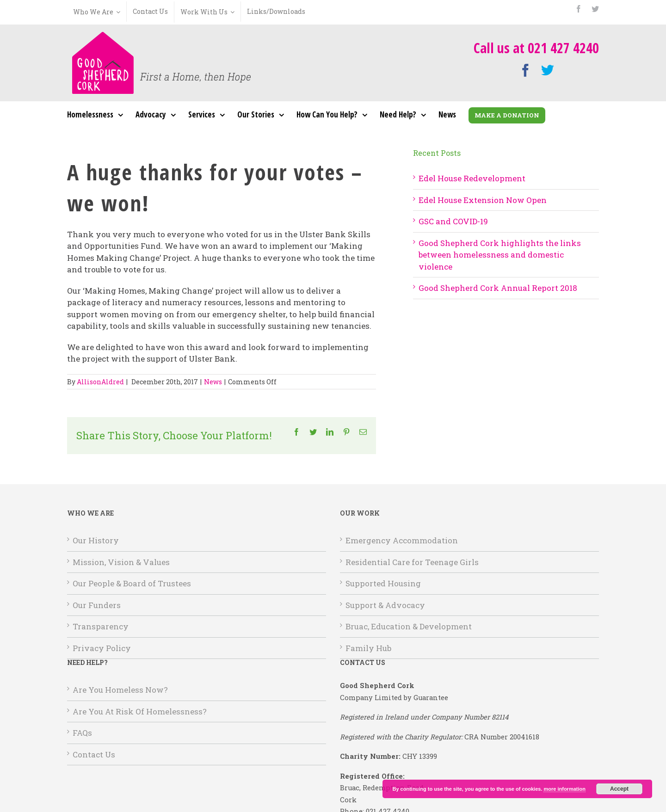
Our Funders (97, 605)
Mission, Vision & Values (121, 562)
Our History (96, 540)
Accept (619, 789)
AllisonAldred (100, 382)
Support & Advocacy (385, 605)
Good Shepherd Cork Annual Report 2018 (498, 288)
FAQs (82, 733)
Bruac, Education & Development (409, 626)
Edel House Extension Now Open (483, 200)
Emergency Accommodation (402, 540)
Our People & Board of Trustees (132, 583)
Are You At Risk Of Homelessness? (140, 711)
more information (564, 789)
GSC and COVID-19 (453, 221)
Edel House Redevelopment (472, 178)
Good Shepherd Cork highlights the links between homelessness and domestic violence (500, 255)
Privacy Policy (102, 648)
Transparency (101, 626)
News (213, 382)
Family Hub (368, 648)
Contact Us (94, 754)
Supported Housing (383, 583)
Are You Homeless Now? (120, 690)
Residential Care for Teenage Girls (412, 562)
